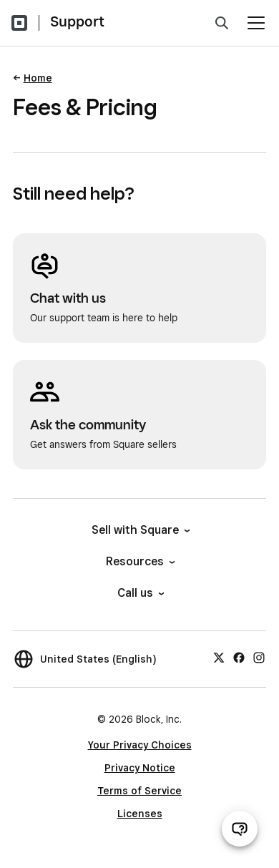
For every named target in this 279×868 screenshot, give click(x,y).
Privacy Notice (140, 768)
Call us (140, 593)
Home (38, 78)
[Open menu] (256, 23)
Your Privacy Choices (140, 745)
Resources (139, 561)
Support (77, 21)
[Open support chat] (240, 829)
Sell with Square (140, 530)
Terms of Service (139, 791)
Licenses (140, 814)
